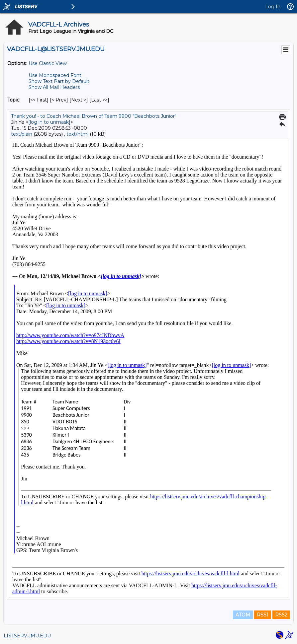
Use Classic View (48, 63)
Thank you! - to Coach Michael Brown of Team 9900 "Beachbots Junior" (94, 116)
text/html (77, 134)
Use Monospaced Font (55, 75)
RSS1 (263, 615)
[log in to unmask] (49, 122)
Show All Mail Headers (54, 87)
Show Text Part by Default (59, 81)
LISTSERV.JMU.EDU (27, 636)
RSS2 (281, 615)
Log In (273, 7)
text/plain (22, 134)
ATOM (243, 615)
